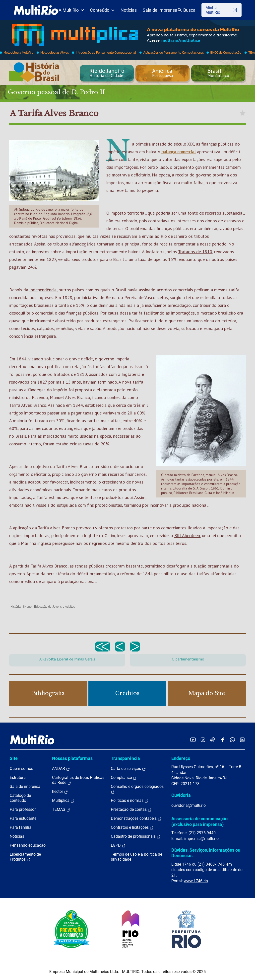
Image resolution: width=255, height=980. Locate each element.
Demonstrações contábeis (136, 818)
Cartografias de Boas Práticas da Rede (78, 780)
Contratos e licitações (132, 827)
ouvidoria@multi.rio (189, 805)
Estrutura (18, 777)
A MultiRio (71, 10)
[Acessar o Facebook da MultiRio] (223, 740)
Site (14, 758)
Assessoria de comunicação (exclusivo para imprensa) (199, 821)
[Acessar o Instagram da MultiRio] (203, 740)
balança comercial (179, 152)
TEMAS (61, 810)
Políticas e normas (130, 801)
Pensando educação (28, 845)
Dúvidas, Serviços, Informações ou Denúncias (206, 853)
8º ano (27, 607)
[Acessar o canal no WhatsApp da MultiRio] (232, 740)
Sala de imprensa (25, 786)
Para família (21, 827)
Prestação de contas (131, 810)
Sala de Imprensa (160, 10)
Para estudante (23, 818)
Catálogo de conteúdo (20, 798)
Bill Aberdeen (187, 535)
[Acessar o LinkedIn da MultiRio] (242, 740)
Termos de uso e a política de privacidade (136, 857)
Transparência (125, 758)
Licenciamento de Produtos (25, 857)
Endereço (181, 758)
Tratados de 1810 (195, 252)
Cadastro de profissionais (136, 836)
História (16, 607)
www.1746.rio (196, 881)
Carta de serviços (128, 769)
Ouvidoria (181, 795)
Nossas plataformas (72, 758)
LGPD (118, 845)
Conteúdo (102, 10)
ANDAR (61, 769)
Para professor (23, 809)
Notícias (129, 10)
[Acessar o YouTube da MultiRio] (193, 740)
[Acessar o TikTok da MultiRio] (213, 740)
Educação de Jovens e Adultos (55, 607)
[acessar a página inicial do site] (36, 10)
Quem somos (21, 769)
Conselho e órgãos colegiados (137, 789)
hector (60, 792)
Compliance (124, 778)
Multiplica (63, 801)
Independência (43, 290)
